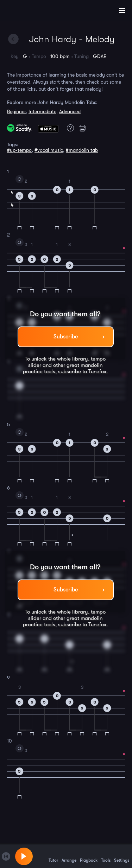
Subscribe (66, 337)
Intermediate (42, 111)
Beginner (16, 111)
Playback (89, 856)
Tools (106, 856)
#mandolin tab (82, 150)
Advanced (70, 111)
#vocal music (49, 150)
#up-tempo (19, 150)
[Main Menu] (122, 11)
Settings (122, 856)
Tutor (53, 856)
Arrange (69, 856)
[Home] (28, 12)
